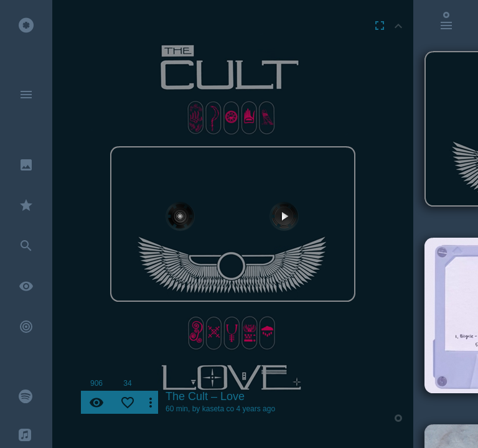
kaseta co (218, 409)
